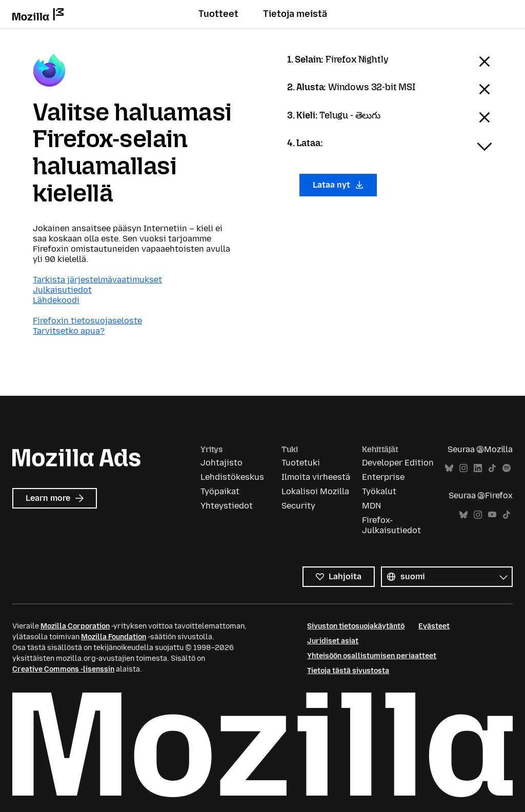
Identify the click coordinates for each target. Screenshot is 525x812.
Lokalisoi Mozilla (315, 491)
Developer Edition (398, 463)
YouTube (492, 515)
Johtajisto (221, 463)
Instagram (463, 468)
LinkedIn (478, 468)
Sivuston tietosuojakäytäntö (356, 626)
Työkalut (379, 491)
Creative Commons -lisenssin (63, 669)
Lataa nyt (338, 185)
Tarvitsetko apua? (69, 331)
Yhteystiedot (227, 506)
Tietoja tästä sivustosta (348, 671)
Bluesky (449, 468)
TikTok (492, 468)
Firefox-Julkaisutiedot (391, 525)
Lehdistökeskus (232, 477)
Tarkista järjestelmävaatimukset (97, 280)
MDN (371, 506)
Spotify (507, 468)
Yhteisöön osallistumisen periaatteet (372, 656)
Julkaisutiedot (62, 290)
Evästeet (434, 626)
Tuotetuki (301, 463)
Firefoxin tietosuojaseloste (87, 321)
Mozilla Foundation (114, 637)
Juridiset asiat (333, 641)
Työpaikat (220, 491)
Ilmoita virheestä (316, 477)
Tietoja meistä (295, 14)
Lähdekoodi (56, 300)
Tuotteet (218, 14)
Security (298, 506)
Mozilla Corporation (75, 626)
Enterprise (383, 477)
